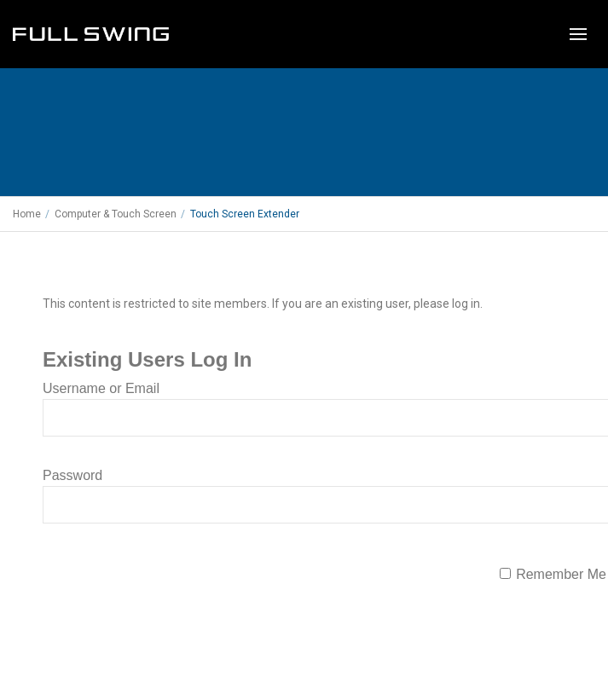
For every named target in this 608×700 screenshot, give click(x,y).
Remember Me (561, 574)
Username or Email (101, 388)
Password (72, 475)
